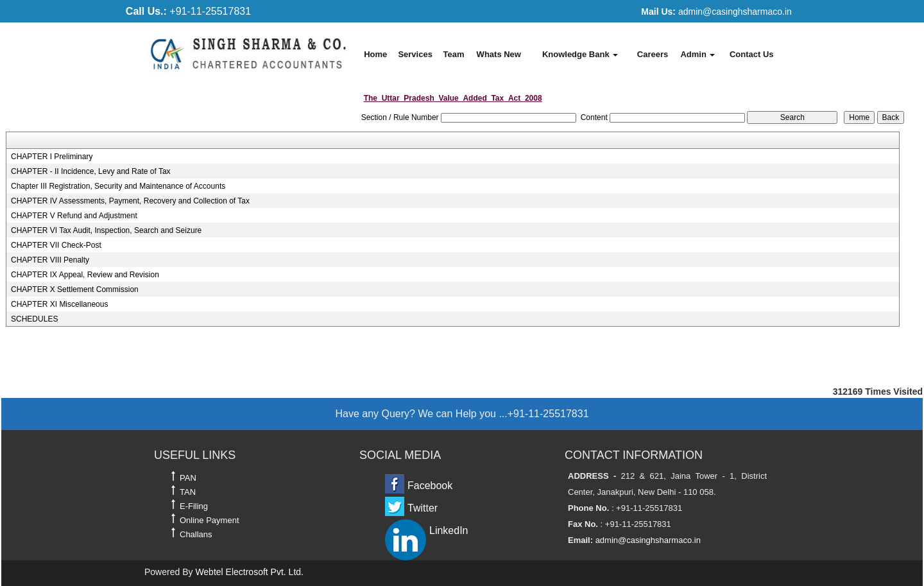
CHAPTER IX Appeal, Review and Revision (85, 275)
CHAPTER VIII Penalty (50, 260)
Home (375, 54)
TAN (188, 492)
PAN (188, 478)
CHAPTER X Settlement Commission (75, 289)
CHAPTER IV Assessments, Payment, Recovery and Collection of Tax (130, 201)
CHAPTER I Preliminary (52, 157)
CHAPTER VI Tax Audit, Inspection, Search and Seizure (106, 230)
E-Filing (194, 506)
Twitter (423, 508)
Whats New (499, 54)
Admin (697, 54)
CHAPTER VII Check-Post (56, 245)
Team (453, 54)
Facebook (430, 486)
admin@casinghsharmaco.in (716, 12)
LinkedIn (449, 530)
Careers (653, 54)
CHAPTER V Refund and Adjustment (74, 216)
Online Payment (210, 520)
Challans (196, 534)
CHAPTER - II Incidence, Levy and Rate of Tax (91, 171)
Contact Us (752, 54)
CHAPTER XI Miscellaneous (59, 304)
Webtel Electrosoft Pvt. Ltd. (249, 572)
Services (415, 54)
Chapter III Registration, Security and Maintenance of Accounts (118, 186)
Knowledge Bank (580, 54)
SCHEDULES (34, 319)
